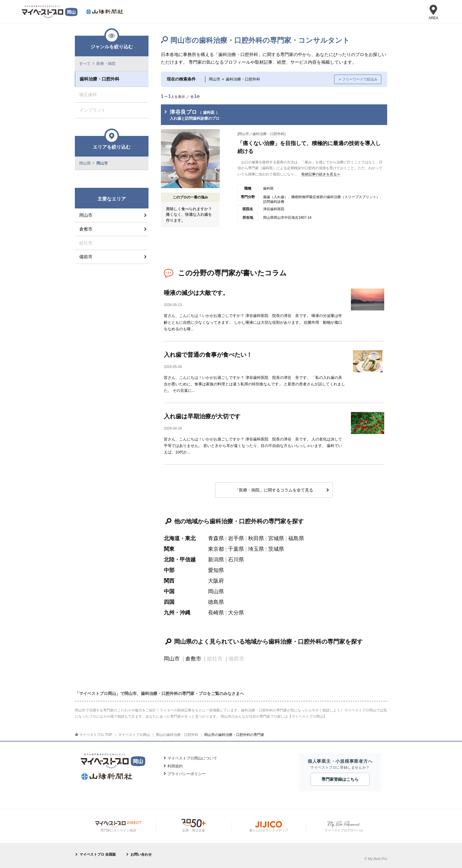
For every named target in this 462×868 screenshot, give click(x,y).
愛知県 (216, 570)
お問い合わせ (141, 854)
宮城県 (276, 538)
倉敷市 (193, 659)
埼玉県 (256, 549)
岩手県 (236, 538)
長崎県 (216, 613)
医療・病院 (106, 64)
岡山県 (216, 591)
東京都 (216, 549)
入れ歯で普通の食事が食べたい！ (208, 355)
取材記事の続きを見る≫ (321, 174)
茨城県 (276, 549)
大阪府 (216, 581)
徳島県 (216, 602)
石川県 (236, 560)
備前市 (86, 257)
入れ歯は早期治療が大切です (202, 416)
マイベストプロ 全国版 (98, 854)
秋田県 (256, 538)
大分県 (236, 613)
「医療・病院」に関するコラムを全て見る (274, 490)
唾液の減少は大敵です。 (196, 293)
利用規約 (175, 766)
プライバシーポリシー (187, 774)
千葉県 (236, 549)
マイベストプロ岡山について (192, 758)
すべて (85, 64)
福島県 (296, 538)
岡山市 (172, 659)
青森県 (216, 538)
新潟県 (216, 560)
